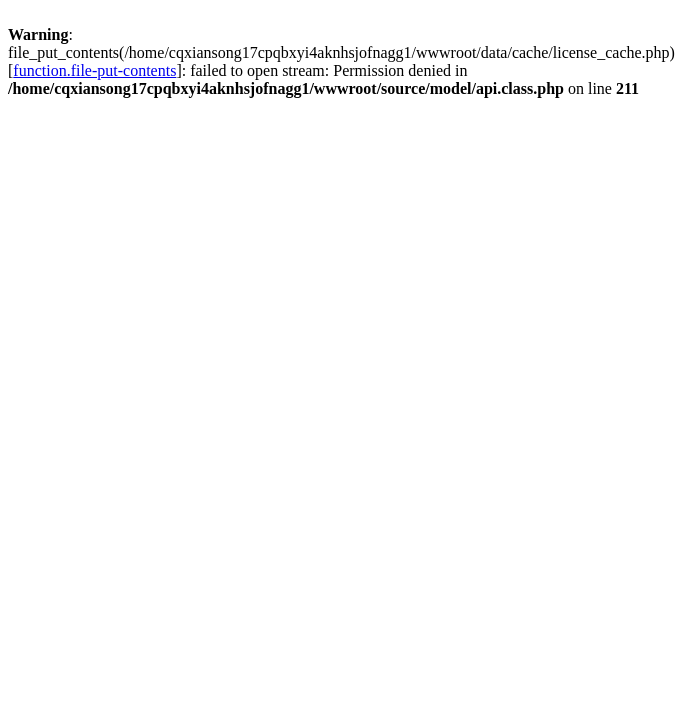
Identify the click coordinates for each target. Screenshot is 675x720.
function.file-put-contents (94, 70)
